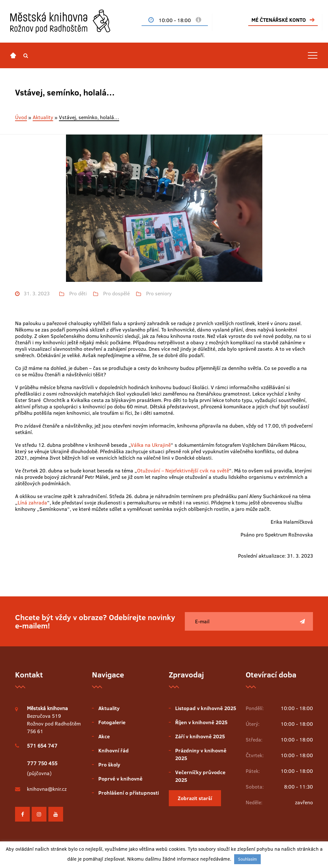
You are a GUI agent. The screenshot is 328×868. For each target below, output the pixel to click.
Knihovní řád (114, 750)
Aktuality (43, 117)
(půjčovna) (42, 768)
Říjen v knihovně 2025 (201, 722)
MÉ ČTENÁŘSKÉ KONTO (279, 20)
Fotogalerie (112, 722)
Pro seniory (159, 294)
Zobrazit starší (195, 798)
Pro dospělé (116, 294)
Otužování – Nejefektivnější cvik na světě (183, 471)
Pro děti (78, 294)
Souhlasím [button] (247, 859)
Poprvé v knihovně (120, 779)
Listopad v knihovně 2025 (206, 708)
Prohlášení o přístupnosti (129, 793)
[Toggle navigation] (313, 55)
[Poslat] (302, 621)
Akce (104, 736)
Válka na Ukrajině (151, 445)
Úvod (21, 117)
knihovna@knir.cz (47, 789)
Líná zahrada (32, 503)
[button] (26, 55)
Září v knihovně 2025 (200, 736)
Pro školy (109, 765)
